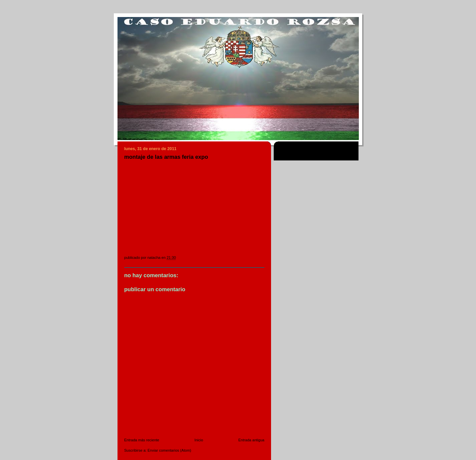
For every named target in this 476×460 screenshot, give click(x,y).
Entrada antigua (251, 440)
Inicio (199, 440)
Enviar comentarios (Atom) (169, 450)
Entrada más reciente (142, 440)
